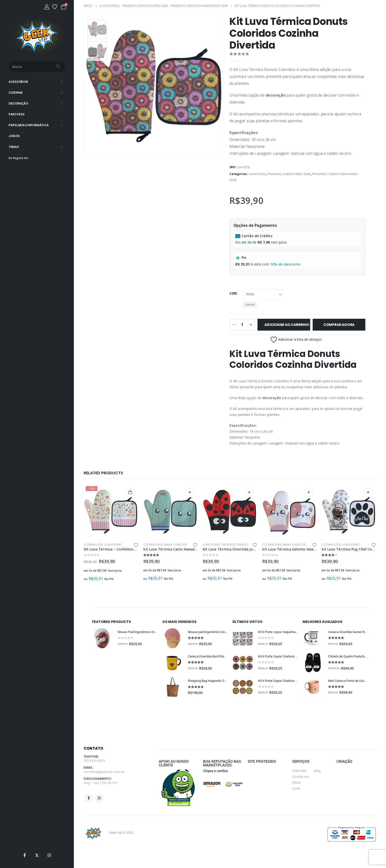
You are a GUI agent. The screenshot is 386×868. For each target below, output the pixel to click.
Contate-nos (301, 777)
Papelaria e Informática (29, 125)
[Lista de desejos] (55, 7)
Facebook (89, 800)
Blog (317, 771)
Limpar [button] (250, 305)
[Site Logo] (37, 36)
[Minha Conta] (47, 7)
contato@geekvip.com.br (104, 773)
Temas (14, 147)
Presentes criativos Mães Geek (289, 174)
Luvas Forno (257, 174)
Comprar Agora (339, 325)
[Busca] (59, 67)
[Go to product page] (111, 512)
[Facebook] (25, 855)
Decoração (18, 103)
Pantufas (17, 114)
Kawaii (168, 545)
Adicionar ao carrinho (287, 325)
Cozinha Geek (93, 545)
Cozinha (16, 93)
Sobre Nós (299, 771)
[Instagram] (49, 855)
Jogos (14, 136)
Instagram (99, 800)
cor (233, 293)
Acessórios (18, 82)
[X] (37, 855)
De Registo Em (18, 158)
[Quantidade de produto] (242, 325)
